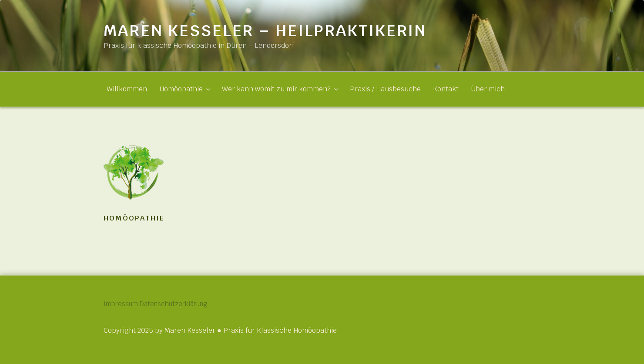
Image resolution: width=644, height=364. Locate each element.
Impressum (122, 304)
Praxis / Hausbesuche (385, 89)
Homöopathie (184, 89)
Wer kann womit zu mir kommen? (280, 89)
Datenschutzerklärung (191, 304)
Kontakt (446, 89)
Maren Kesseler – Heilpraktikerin (265, 31)
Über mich (488, 89)
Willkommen (127, 89)
